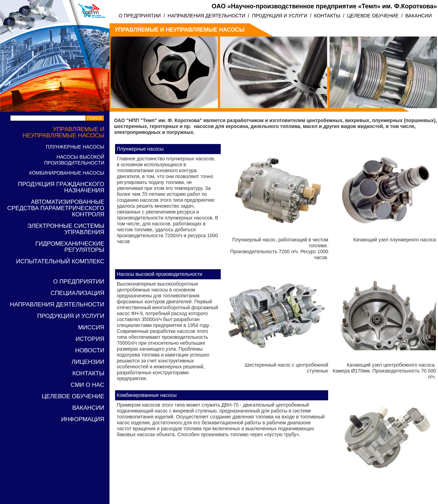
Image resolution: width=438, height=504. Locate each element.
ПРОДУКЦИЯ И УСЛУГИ (280, 16)
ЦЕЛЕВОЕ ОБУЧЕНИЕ (373, 16)
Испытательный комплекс (60, 261)
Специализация (78, 293)
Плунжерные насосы (75, 147)
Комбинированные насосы (67, 173)
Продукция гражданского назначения (61, 187)
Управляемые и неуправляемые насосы (63, 132)
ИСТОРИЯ (90, 339)
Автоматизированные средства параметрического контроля (56, 208)
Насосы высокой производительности (74, 160)
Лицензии (88, 362)
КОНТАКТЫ (327, 16)
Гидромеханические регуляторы (70, 247)
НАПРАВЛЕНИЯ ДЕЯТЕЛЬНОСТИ (206, 16)
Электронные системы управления (66, 229)
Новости (90, 350)
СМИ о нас (87, 385)
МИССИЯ (91, 327)
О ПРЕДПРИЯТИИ (140, 16)
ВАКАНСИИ (419, 16)
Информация (83, 419)
